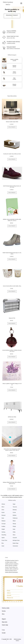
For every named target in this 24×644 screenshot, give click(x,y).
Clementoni (15, 546)
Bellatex (15, 515)
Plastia (14, 526)
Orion (3, 510)
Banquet (4, 515)
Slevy (3, 614)
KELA (3, 507)
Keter (3, 518)
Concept (4, 524)
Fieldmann (15, 518)
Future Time (4, 540)
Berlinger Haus (16, 540)
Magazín (4, 619)
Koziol (3, 512)
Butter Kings (16, 543)
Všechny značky (6, 608)
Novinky (4, 611)
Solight (3, 529)
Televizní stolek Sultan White (12, 122)
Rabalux (3, 521)
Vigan (14, 504)
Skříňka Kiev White (12, 417)
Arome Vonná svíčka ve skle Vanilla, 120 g (12, 286)
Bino (3, 543)
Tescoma (15, 507)
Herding (3, 532)
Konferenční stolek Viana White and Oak (12, 154)
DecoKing (4, 535)
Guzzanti (15, 538)
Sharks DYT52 (12, 318)
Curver (14, 512)
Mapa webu (5, 622)
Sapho (3, 538)
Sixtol (3, 546)
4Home (3, 504)
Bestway (15, 510)
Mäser (14, 521)
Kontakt (4, 633)
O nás (3, 630)
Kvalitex (3, 526)
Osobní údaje (5, 625)
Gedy (14, 529)
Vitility (14, 532)
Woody (14, 524)
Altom (14, 535)
